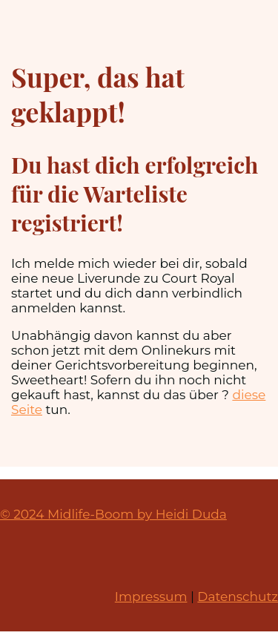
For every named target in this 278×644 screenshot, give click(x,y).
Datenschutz (238, 597)
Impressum (151, 597)
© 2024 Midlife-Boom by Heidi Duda (113, 514)
